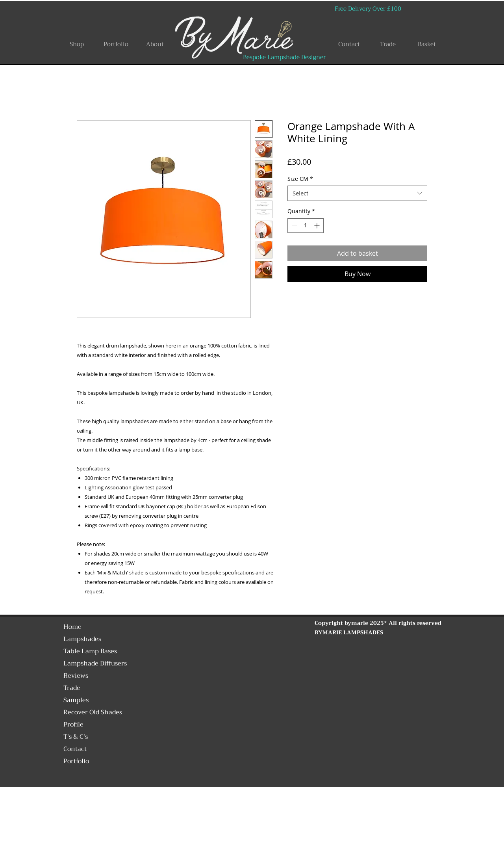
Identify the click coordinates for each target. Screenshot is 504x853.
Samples (76, 700)
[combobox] (357, 193)
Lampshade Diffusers (95, 663)
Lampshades (82, 639)
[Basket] (427, 44)
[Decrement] (294, 226)
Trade (72, 688)
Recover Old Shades (93, 712)
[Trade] (388, 44)
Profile (73, 725)
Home (72, 627)
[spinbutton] (306, 226)
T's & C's (76, 737)
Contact (75, 749)
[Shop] (77, 44)
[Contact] (349, 44)
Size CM (300, 179)
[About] (155, 44)
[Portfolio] (116, 44)
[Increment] (318, 226)
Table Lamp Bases (90, 651)
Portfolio (76, 761)
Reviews (76, 676)
